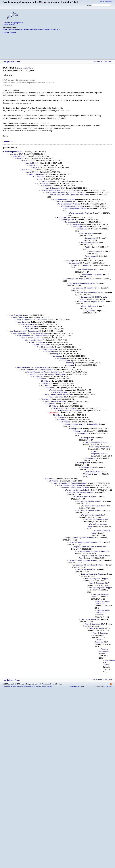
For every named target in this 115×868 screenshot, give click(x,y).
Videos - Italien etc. (88, 306)
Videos (40, 179)
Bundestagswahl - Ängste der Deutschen (89, 565)
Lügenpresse (90, 311)
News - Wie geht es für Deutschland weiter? (70, 483)
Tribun (5, 29)
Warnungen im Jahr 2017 (35, 340)
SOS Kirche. (38, 376)
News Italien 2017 (16, 154)
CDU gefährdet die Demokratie (65, 408)
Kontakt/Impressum (9, 24)
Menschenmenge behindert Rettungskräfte (81, 424)
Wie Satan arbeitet (56, 390)
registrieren (109, 2)
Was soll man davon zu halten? (77, 490)
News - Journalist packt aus (56, 401)
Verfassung (49, 351)
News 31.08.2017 (24, 158)
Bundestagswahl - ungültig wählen (78, 279)
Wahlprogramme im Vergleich (64, 199)
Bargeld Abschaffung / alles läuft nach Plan (82, 538)
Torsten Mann (23, 29)
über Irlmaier (46, 29)
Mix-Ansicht (108, 61)
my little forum (108, 686)
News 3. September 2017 (83, 265)
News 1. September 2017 (39, 174)
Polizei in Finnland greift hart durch (70, 485)
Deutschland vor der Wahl (87, 270)
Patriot (88, 247)
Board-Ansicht (97, 61)
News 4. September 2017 (31, 338)
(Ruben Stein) (56, 29)
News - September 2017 (58, 397)
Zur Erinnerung (39, 177)
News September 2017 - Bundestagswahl (25, 331)
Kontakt (49, 686)
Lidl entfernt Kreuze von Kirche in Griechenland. (43, 372)
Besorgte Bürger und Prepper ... (93, 574)
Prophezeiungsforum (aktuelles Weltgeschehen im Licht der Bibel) (24, 686)
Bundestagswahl (63, 218)
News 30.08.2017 (20, 156)
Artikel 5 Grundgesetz (37, 342)
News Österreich (15, 315)
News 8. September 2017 (87, 569)
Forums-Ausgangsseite (13, 23)
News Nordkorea (27, 324)
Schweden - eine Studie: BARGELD (75, 488)
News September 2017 (14, 152)
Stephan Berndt (34, 29)
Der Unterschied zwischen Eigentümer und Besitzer (61, 190)
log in (102, 2)
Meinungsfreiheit (75, 429)
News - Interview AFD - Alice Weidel (59, 395)
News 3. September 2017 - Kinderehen (32, 320)
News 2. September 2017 (51, 181)
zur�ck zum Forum (12, 62)
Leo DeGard (13, 29)
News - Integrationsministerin (96, 442)
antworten (8, 142)
